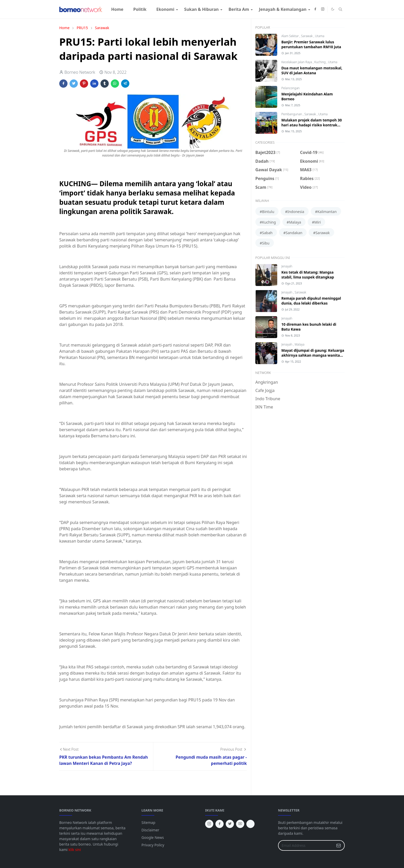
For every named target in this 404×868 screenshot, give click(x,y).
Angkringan (267, 382)
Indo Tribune (268, 399)
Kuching (320, 62)
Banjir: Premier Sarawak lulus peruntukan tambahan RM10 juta (311, 44)
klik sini (75, 850)
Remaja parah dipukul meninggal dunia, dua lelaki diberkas (311, 301)
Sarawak (307, 36)
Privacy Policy (153, 845)
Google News (153, 837)
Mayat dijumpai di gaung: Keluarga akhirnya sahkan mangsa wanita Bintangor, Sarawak (313, 355)
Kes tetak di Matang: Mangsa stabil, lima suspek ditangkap (308, 275)
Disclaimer (150, 830)
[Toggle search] (340, 9)
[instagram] (323, 9)
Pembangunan (292, 114)
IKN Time (264, 407)
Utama (319, 36)
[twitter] (230, 824)
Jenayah (287, 266)
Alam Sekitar (291, 36)
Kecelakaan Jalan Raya (297, 62)
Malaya (299, 344)
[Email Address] (306, 845)
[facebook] (315, 9)
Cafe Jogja (265, 390)
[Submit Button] (339, 845)
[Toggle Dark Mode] (333, 9)
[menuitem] (117, 9)
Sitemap (148, 822)
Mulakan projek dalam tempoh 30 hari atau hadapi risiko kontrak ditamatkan (312, 125)
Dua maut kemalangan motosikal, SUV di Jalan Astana (312, 70)
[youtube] (240, 824)
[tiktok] (250, 824)
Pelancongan (291, 88)
